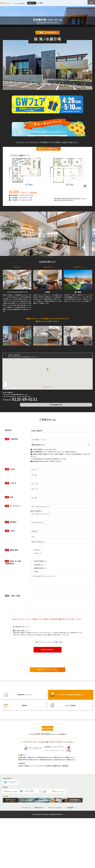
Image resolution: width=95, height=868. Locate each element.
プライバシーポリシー (55, 857)
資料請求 (57, 778)
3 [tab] (47, 316)
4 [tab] (48, 316)
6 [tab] (52, 316)
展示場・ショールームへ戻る (48, 725)
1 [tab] (43, 316)
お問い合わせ (39, 857)
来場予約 (38, 778)
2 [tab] (45, 316)
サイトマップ (26, 857)
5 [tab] (50, 316)
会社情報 (70, 857)
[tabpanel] (47, 293)
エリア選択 (41, 2)
